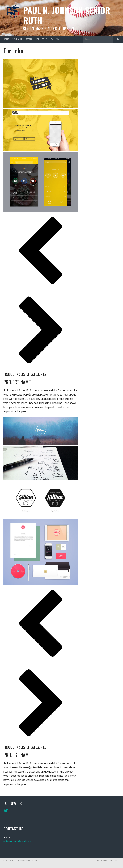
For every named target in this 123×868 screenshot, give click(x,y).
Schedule (17, 39)
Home (6, 39)
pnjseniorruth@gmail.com (17, 841)
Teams (29, 39)
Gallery (55, 39)
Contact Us (41, 39)
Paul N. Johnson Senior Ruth (67, 15)
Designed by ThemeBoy (109, 861)
